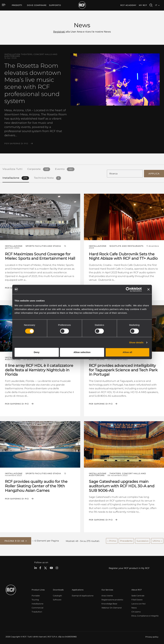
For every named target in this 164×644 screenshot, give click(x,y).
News (134, 607)
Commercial (37, 607)
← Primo (112, 540)
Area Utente (107, 595)
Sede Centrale (138, 595)
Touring (35, 599)
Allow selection (82, 352)
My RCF (143, 5)
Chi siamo (136, 611)
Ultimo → (157, 540)
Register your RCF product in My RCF (129, 568)
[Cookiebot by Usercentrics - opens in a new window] (128, 289)
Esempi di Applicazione (83, 595)
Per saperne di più (16, 144)
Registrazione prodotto (112, 599)
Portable (36, 595)
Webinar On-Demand (111, 607)
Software (57, 599)
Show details (136, 342)
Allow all (127, 352)
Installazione (37, 603)
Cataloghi (57, 595)
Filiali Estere (137, 599)
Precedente (126, 540)
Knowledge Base (109, 603)
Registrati (59, 32)
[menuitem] (37, 5)
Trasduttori (37, 611)
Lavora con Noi (138, 603)
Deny (37, 352)
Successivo (143, 540)
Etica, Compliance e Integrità (145, 615)
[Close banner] (148, 289)
